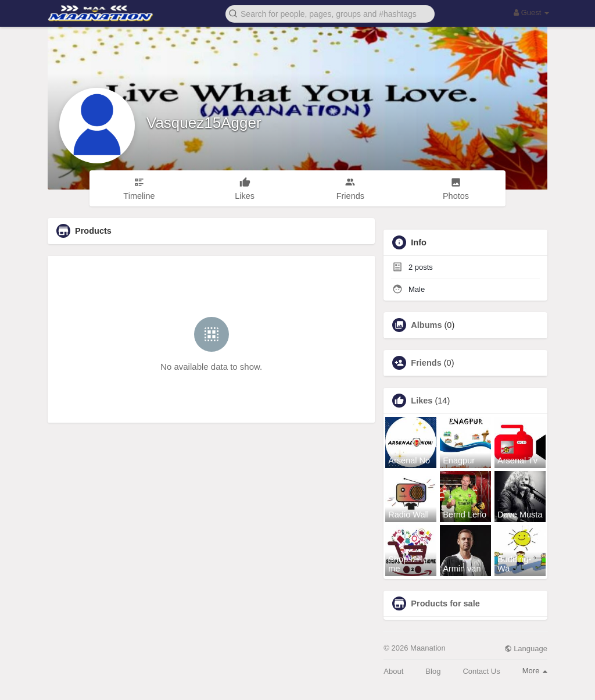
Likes (422, 401)
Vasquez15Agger (204, 123)
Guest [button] (531, 12)
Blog (433, 671)
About (393, 671)
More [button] (535, 671)
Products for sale (445, 603)
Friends (426, 363)
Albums (426, 325)
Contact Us (481, 671)
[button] (330, 13)
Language (526, 649)
